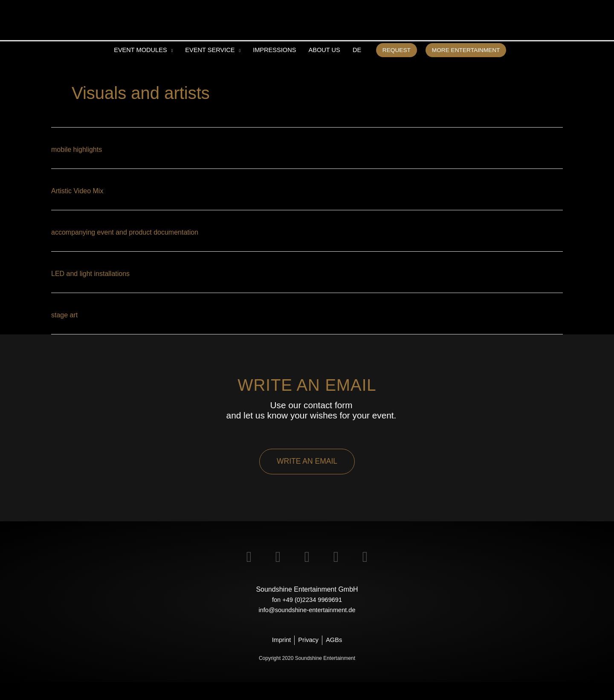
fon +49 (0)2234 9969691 (307, 617)
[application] (159, 67)
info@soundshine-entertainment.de (307, 627)
